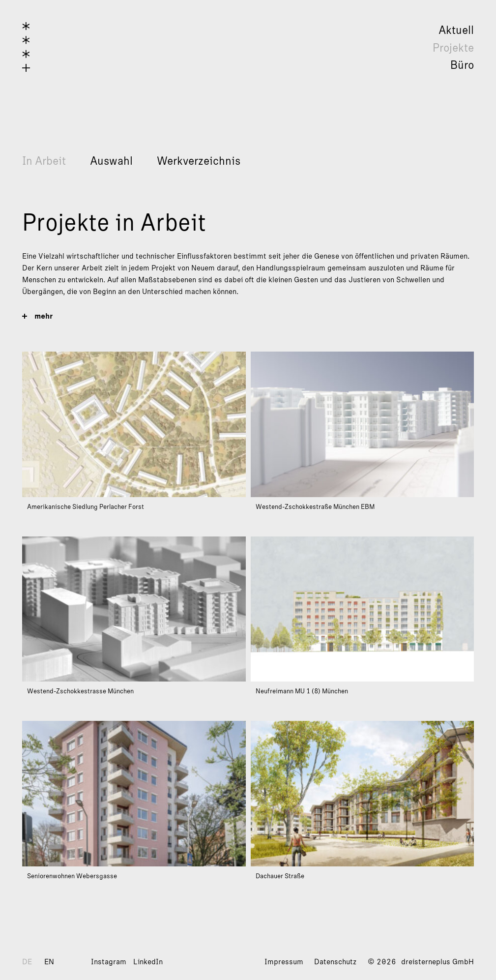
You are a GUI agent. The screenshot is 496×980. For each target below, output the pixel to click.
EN (49, 962)
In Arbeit (44, 161)
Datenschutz (335, 962)
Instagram (109, 962)
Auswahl (111, 161)
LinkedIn (148, 962)
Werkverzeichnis (199, 161)
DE (27, 962)
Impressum (284, 962)
